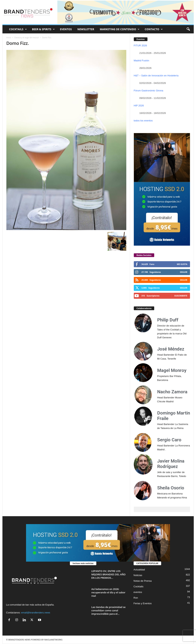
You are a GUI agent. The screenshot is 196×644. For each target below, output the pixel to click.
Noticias (138, 575)
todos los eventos (143, 121)
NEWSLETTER (86, 29)
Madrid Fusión (141, 61)
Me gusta (182, 264)
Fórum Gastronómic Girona (149, 91)
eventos (138, 592)
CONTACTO (154, 29)
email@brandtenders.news (36, 613)
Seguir (184, 272)
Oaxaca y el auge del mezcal (27, 38)
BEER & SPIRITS (43, 29)
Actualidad (139, 570)
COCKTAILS (18, 29)
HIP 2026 (139, 106)
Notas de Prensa (143, 581)
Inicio (9, 38)
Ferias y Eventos (143, 603)
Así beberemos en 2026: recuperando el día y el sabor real (108, 592)
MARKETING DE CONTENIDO (120, 29)
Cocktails (139, 586)
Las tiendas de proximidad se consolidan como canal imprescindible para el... (109, 610)
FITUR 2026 (140, 46)
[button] (188, 29)
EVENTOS (66, 29)
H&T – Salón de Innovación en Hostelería (156, 76)
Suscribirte (181, 296)
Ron (136, 598)
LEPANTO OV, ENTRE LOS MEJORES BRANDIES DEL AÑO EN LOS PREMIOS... (109, 574)
